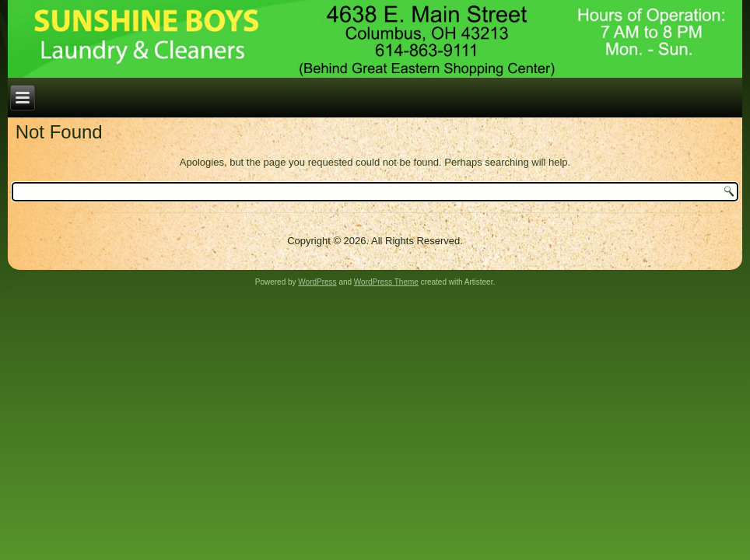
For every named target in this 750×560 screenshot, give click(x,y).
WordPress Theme (386, 282)
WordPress (317, 282)
